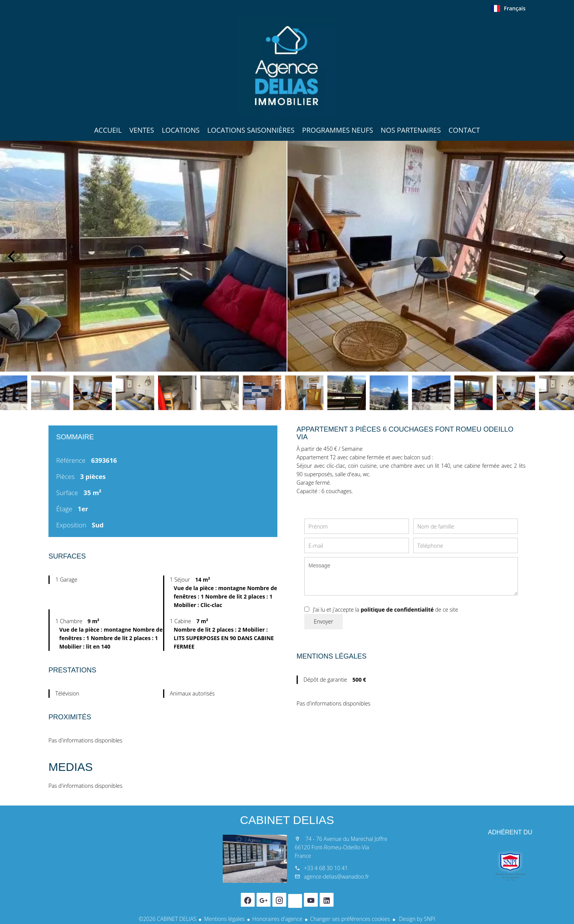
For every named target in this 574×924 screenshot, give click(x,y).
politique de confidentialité (397, 610)
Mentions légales (224, 919)
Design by (417, 919)
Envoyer (324, 621)
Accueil (287, 67)
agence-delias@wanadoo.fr (336, 876)
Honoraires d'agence (277, 919)
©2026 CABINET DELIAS (168, 919)
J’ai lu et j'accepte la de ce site (386, 610)
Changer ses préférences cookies (350, 919)
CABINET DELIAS (287, 820)
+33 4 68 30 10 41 (326, 868)
